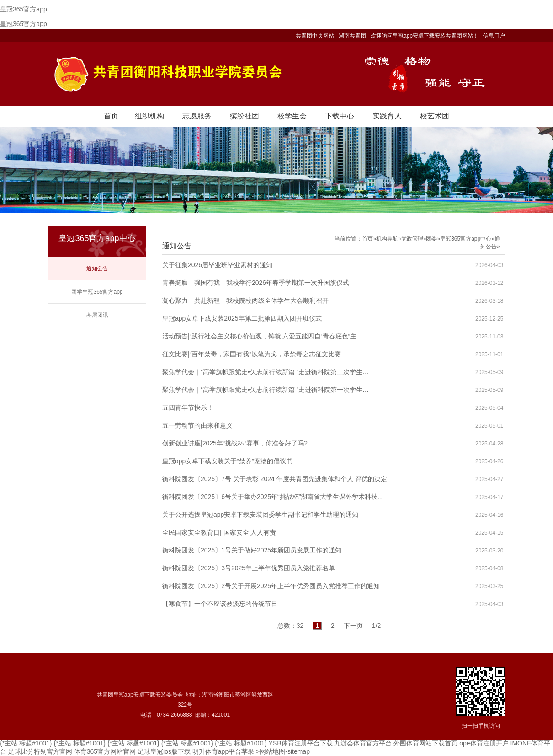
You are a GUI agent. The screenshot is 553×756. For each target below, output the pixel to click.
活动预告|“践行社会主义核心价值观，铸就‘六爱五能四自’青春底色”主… (263, 336)
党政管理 (412, 239)
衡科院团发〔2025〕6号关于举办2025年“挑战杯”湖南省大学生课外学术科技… (273, 497)
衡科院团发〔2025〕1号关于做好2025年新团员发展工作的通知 (252, 550)
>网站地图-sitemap (283, 751)
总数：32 (291, 626)
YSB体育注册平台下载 (301, 743)
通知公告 (97, 268)
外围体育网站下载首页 (425, 743)
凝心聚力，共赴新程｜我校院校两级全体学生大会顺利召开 (245, 300)
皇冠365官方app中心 (466, 239)
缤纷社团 (245, 116)
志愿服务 (197, 116)
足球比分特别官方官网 (40, 751)
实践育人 (387, 116)
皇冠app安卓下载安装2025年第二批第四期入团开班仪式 (242, 318)
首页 (111, 116)
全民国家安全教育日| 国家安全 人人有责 (219, 532)
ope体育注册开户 (484, 743)
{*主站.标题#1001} (26, 743)
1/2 (376, 626)
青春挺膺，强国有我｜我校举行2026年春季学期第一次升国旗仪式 (256, 283)
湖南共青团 (352, 36)
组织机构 (149, 116)
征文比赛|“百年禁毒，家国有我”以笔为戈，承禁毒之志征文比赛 (252, 354)
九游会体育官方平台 (363, 743)
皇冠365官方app (24, 9)
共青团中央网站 (315, 36)
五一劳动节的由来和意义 (197, 425)
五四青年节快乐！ (188, 407)
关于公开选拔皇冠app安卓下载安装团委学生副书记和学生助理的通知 (260, 515)
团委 (431, 239)
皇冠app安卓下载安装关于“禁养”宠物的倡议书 (227, 461)
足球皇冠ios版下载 (164, 751)
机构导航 (387, 239)
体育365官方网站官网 (105, 751)
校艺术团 (435, 116)
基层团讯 (97, 315)
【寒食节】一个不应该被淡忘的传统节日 (220, 604)
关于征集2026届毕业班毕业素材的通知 (217, 265)
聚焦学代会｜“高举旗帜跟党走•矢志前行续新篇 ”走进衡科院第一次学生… (266, 390)
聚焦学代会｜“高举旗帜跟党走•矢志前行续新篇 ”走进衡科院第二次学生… (266, 372)
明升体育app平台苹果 (223, 751)
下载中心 (340, 116)
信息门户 (494, 36)
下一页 (353, 626)
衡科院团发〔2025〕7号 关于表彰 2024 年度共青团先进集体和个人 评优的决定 (275, 479)
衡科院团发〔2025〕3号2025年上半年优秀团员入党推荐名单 (249, 568)
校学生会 (292, 116)
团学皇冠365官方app (97, 292)
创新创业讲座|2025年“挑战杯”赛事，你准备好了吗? (235, 443)
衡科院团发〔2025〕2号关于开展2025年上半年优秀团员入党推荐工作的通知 (271, 586)
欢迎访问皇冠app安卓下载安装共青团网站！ (425, 36)
